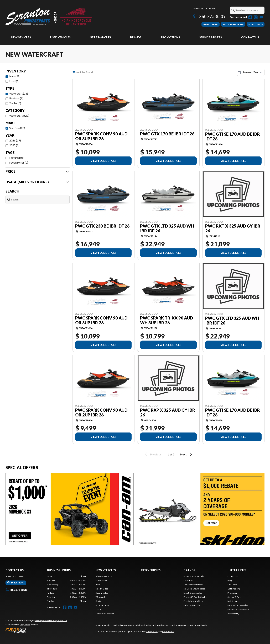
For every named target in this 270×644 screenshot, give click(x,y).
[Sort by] (251, 72)
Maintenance (234, 601)
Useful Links (237, 570)
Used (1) (14, 81)
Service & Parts (211, 37)
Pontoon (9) (16, 98)
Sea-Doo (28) (17, 128)
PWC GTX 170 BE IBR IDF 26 (167, 134)
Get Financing (100, 37)
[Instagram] (256, 17)
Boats (98, 601)
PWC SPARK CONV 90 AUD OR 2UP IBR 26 (101, 412)
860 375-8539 (209, 16)
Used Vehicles (60, 37)
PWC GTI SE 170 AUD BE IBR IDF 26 (233, 136)
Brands (136, 37)
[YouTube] (261, 17)
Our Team (232, 585)
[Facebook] (250, 17)
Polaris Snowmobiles (193, 601)
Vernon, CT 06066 (204, 8)
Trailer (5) (15, 103)
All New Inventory (104, 576)
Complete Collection (105, 614)
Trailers (99, 609)
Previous (153, 454)
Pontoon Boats (102, 605)
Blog (230, 580)
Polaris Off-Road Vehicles (195, 597)
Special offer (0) (19, 162)
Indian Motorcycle (192, 605)
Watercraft (101, 597)
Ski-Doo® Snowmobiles (194, 589)
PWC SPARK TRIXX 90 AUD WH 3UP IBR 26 (167, 320)
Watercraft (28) (19, 93)
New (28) (15, 76)
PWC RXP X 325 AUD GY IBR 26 (168, 412)
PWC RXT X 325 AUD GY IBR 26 (233, 228)
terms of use (168, 631)
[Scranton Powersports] (49, 17)
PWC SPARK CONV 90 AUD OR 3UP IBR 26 (101, 136)
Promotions (170, 37)
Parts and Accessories (238, 605)
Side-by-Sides (102, 589)
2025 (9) (14, 145)
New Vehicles (21, 37)
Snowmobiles (102, 593)
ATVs (98, 585)
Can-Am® (188, 580)
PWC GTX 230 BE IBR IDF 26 (102, 226)
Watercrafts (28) (19, 115)
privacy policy (152, 631)
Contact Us (250, 37)
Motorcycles (101, 580)
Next (187, 454)
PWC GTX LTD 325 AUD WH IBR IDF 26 (167, 228)
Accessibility (233, 614)
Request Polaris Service (238, 609)
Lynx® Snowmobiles (193, 593)
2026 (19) (15, 140)
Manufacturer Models (194, 576)
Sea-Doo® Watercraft (193, 585)
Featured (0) (16, 158)
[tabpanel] (67, 589)
